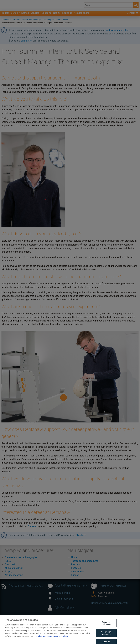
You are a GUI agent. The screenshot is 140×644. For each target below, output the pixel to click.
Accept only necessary (106, 635)
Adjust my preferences (106, 625)
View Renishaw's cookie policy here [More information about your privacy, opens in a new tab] (53, 638)
